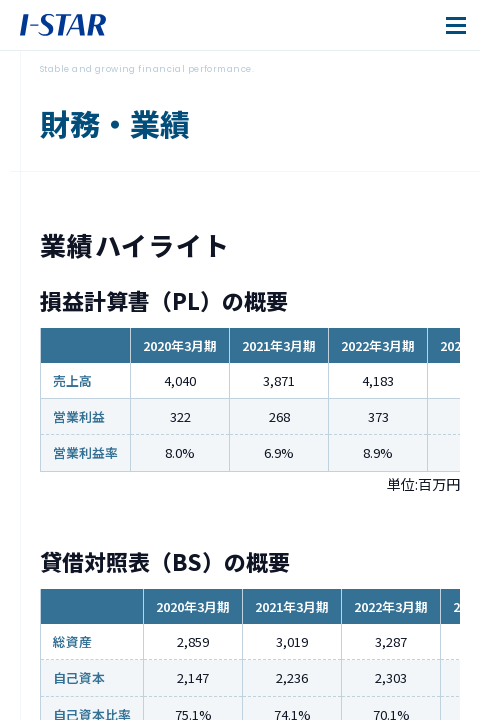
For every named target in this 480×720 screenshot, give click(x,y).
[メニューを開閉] (456, 25)
